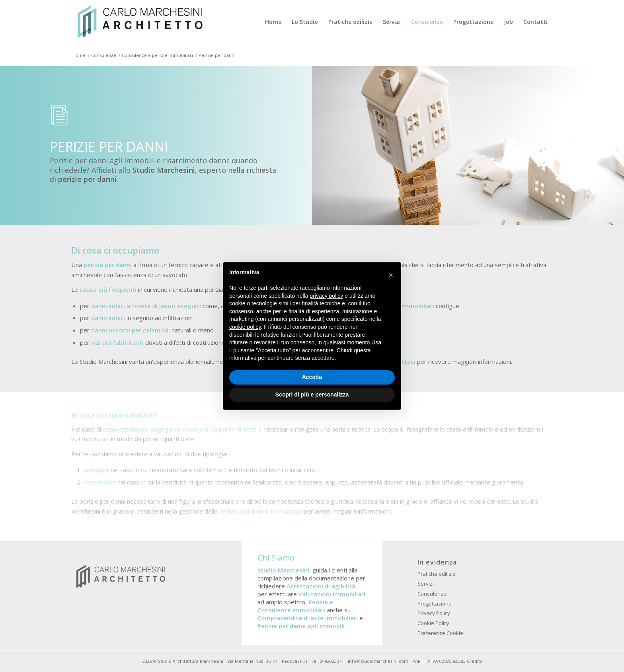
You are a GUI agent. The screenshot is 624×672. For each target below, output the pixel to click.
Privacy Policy (434, 613)
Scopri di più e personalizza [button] (312, 395)
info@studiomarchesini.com (378, 661)
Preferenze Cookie (440, 633)
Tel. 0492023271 (327, 661)
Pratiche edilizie (437, 574)
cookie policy (245, 327)
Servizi (426, 584)
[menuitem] (273, 22)
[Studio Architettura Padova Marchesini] (140, 22)
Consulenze (432, 594)
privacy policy (326, 296)
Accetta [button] (312, 377)
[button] (391, 275)
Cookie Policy (433, 623)
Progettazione (435, 604)
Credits (474, 661)
